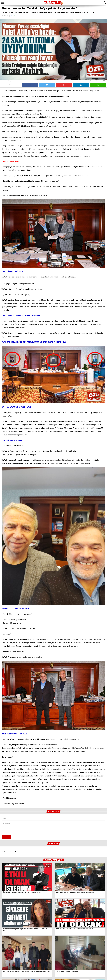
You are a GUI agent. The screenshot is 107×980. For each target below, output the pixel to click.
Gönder (6, 837)
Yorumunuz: (53, 828)
